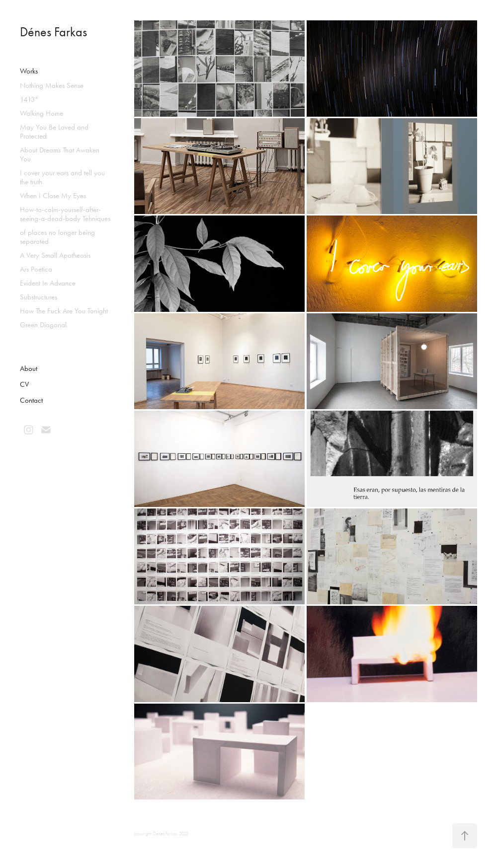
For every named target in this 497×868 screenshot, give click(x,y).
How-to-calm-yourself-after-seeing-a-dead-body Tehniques (65, 214)
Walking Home (41, 113)
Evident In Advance (48, 283)
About (29, 368)
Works (29, 71)
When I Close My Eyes (53, 196)
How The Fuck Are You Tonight (64, 311)
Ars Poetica (36, 269)
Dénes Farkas (53, 32)
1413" (29, 99)
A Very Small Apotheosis (55, 255)
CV (24, 384)
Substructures (39, 297)
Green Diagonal (43, 325)
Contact (31, 400)
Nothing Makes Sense (52, 85)
